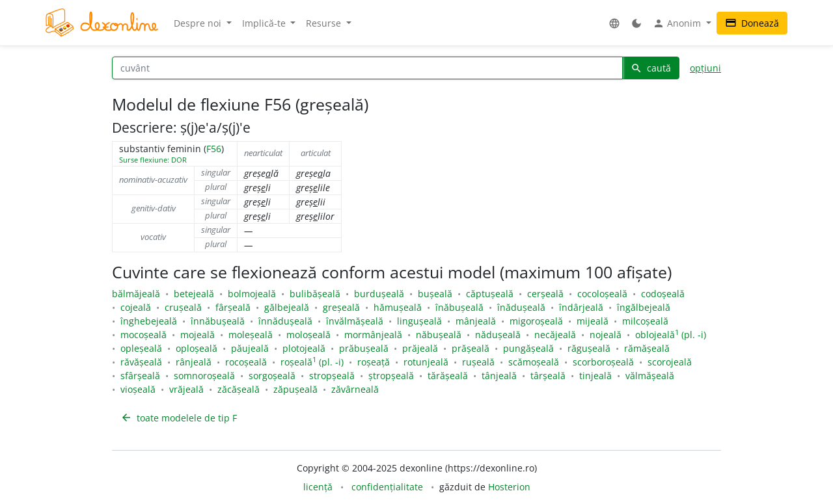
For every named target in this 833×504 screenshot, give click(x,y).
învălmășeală (355, 321)
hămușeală (398, 307)
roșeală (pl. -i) (312, 362)
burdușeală (379, 294)
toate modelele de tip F (179, 418)
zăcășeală (239, 389)
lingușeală (419, 321)
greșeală (341, 307)
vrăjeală (186, 389)
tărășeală (448, 376)
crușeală (183, 307)
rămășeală (647, 348)
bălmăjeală (136, 294)
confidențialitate (387, 487)
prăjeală (420, 348)
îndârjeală (581, 307)
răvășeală (141, 362)
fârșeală (233, 307)
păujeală (250, 348)
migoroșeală (536, 321)
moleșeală (251, 335)
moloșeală (308, 335)
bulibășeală (315, 294)
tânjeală (499, 376)
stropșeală (332, 376)
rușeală (478, 362)
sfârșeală (140, 376)
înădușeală (521, 307)
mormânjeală (373, 335)
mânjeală (476, 321)
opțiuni (705, 68)
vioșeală (137, 389)
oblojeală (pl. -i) (671, 335)
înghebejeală (149, 321)
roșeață (374, 362)
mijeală (593, 321)
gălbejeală (287, 307)
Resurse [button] (325, 23)
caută (651, 68)
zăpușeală (295, 389)
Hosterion (509, 487)
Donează (752, 23)
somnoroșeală (204, 376)
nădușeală (498, 335)
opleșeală (141, 348)
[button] (614, 23)
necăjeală (555, 335)
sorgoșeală (272, 376)
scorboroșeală (603, 362)
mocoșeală (143, 335)
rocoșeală (246, 362)
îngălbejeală (644, 307)
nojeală (606, 335)
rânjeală (194, 362)
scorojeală (670, 362)
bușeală (435, 294)
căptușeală (490, 294)
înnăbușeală (218, 321)
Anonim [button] (678, 23)
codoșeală (663, 294)
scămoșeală (534, 362)
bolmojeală (252, 294)
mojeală (198, 335)
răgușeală (589, 348)
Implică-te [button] (265, 23)
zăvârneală (355, 389)
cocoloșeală (602, 294)
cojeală (136, 307)
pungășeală (528, 348)
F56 (214, 149)
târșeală (548, 376)
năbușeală (439, 335)
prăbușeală (364, 348)
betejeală (194, 294)
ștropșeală (391, 376)
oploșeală (197, 348)
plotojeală (304, 348)
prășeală (471, 348)
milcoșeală (645, 321)
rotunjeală (426, 362)
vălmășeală (650, 376)
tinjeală (595, 376)
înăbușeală (459, 307)
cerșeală (545, 294)
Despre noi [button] (199, 23)
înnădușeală (285, 321)
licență (318, 487)
